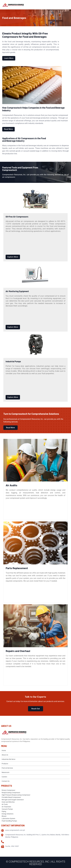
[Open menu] (67, 5)
